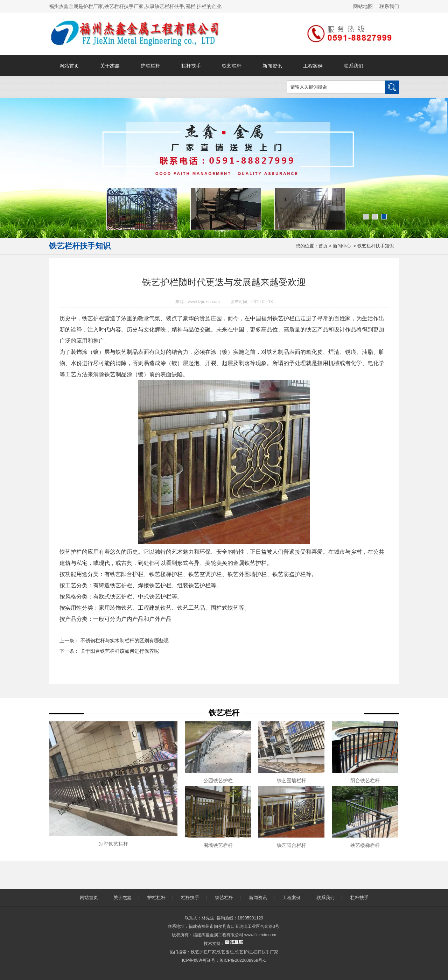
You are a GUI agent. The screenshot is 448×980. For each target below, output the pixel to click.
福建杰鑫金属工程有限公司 (218, 935)
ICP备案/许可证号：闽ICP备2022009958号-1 (224, 960)
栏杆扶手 (191, 66)
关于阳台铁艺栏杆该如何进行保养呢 (119, 651)
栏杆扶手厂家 (266, 952)
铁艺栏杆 (232, 66)
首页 (323, 246)
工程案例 (313, 66)
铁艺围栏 (225, 952)
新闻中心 (342, 246)
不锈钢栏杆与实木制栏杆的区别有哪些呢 (124, 640)
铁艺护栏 (244, 952)
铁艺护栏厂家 (203, 952)
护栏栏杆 (150, 66)
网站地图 (363, 6)
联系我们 (389, 6)
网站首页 (69, 66)
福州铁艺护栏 (278, 318)
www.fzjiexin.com (204, 302)
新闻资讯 (272, 66)
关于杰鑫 (110, 66)
